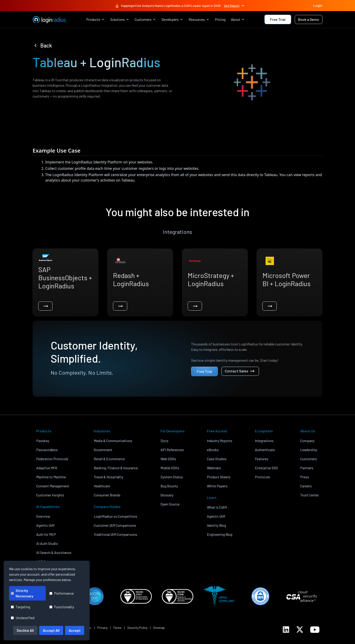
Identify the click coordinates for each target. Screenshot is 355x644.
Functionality (62, 607)
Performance (62, 593)
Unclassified (23, 618)
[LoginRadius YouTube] (315, 630)
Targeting (20, 607)
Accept (75, 630)
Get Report (235, 6)
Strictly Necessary (22, 593)
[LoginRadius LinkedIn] (286, 630)
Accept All (51, 630)
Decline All (25, 630)
